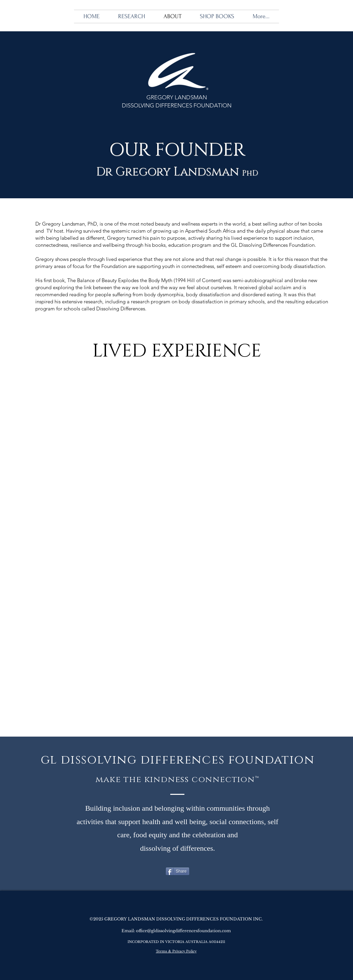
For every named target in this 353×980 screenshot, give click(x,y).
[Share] (178, 871)
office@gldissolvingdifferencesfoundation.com (183, 931)
